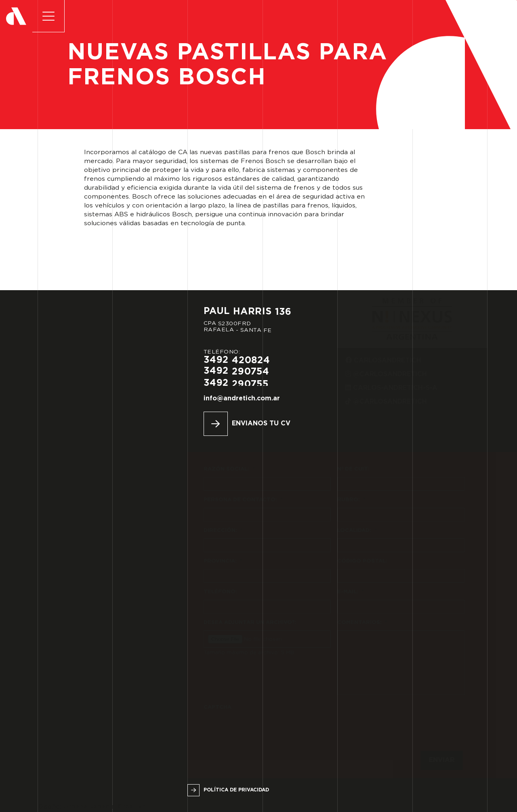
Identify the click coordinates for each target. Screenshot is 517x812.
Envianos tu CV (261, 424)
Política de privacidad (236, 790)
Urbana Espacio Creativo (105, 807)
